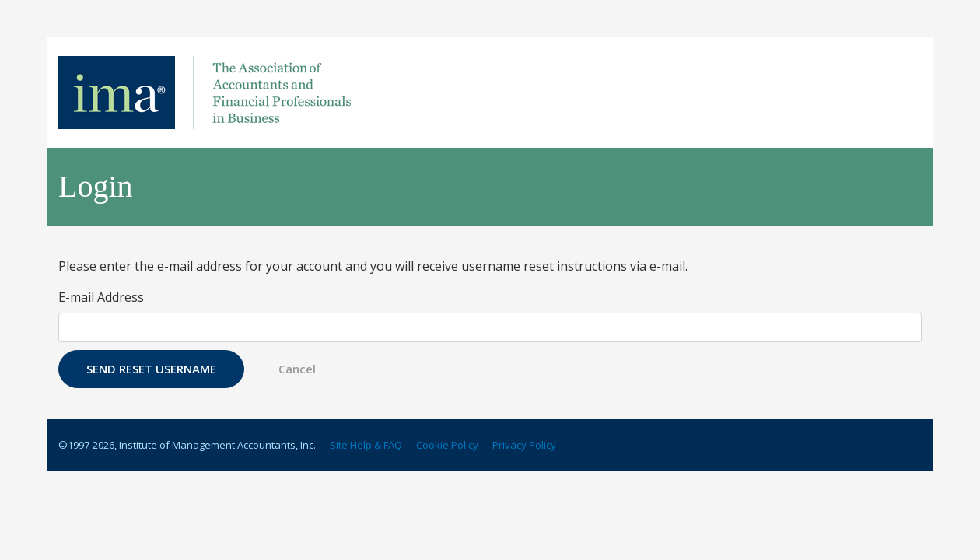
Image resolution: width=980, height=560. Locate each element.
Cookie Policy (447, 445)
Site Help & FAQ (366, 445)
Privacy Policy (524, 445)
